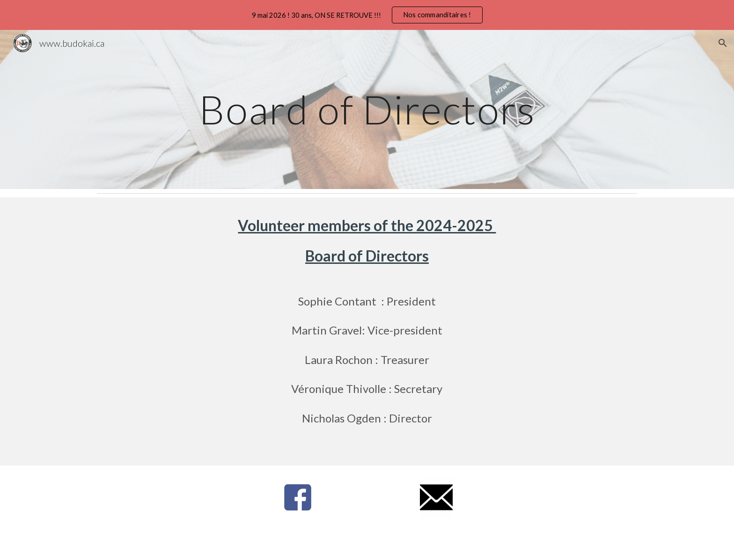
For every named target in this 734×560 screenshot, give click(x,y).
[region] (367, 15)
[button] (723, 43)
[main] (367, 109)
